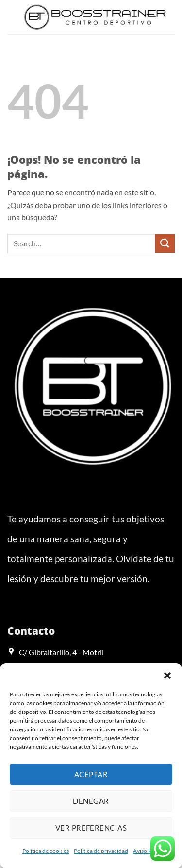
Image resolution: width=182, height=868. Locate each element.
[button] (167, 676)
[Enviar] (165, 243)
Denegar (91, 801)
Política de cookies (46, 851)
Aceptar (91, 774)
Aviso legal (146, 851)
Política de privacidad (101, 851)
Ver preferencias (91, 828)
